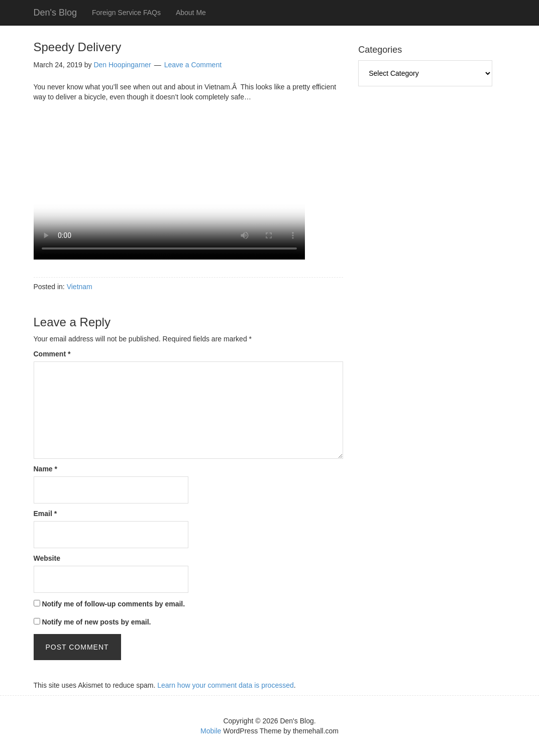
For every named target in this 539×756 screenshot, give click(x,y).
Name (45, 469)
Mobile (211, 731)
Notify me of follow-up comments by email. (113, 604)
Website (47, 558)
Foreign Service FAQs (126, 13)
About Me (191, 13)
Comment (52, 354)
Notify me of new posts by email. (96, 622)
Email (45, 514)
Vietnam (80, 287)
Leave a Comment (193, 65)
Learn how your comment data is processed (226, 685)
